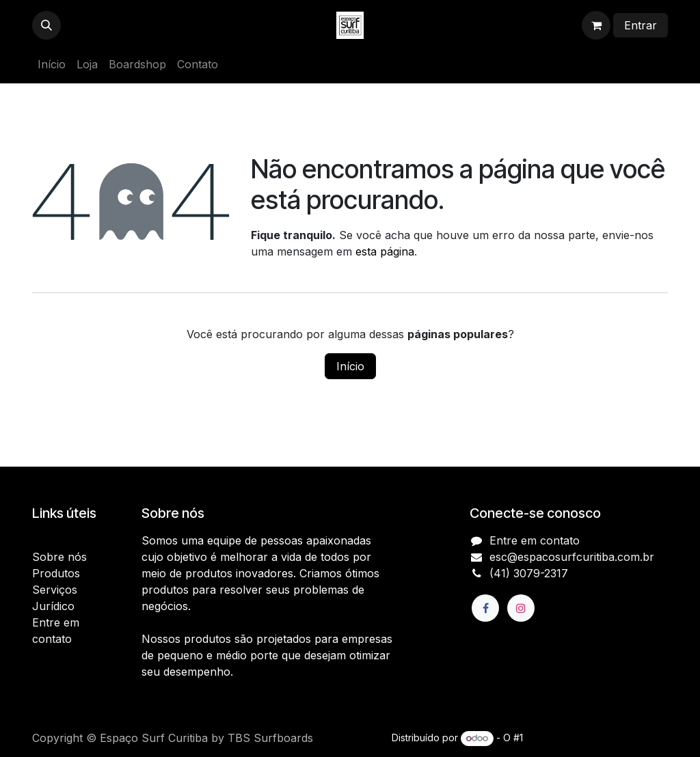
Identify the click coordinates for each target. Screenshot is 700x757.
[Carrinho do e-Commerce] (596, 25)
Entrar (641, 25)
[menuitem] (52, 64)
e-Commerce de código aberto (597, 738)
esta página (385, 251)
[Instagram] (521, 608)
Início (350, 366)
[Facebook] (485, 608)
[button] (46, 25)
